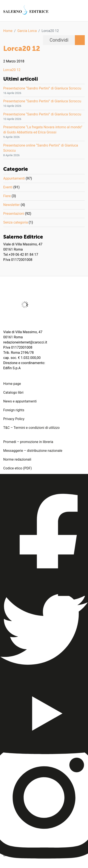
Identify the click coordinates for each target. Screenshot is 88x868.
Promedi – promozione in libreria (28, 442)
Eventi (8, 187)
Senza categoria (15, 222)
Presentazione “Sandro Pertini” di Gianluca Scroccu (42, 88)
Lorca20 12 (12, 70)
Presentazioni (14, 214)
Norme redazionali (17, 459)
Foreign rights (14, 410)
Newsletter (12, 205)
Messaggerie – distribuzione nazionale (33, 451)
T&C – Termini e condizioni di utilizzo (31, 428)
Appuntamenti (14, 178)
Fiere (7, 196)
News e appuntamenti (20, 401)
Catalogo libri (13, 392)
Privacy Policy (14, 419)
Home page (12, 384)
